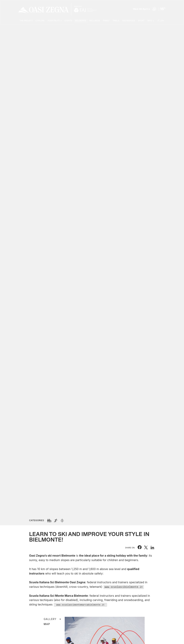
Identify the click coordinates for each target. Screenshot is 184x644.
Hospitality (54, 21)
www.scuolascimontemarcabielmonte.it (80, 605)
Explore (40, 21)
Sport (141, 21)
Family (106, 21)
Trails (116, 21)
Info (150, 21)
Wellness (95, 21)
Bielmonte (81, 21)
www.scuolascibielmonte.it (124, 587)
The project (26, 21)
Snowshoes (129, 21)
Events (68, 21)
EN (162, 21)
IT (158, 21)
